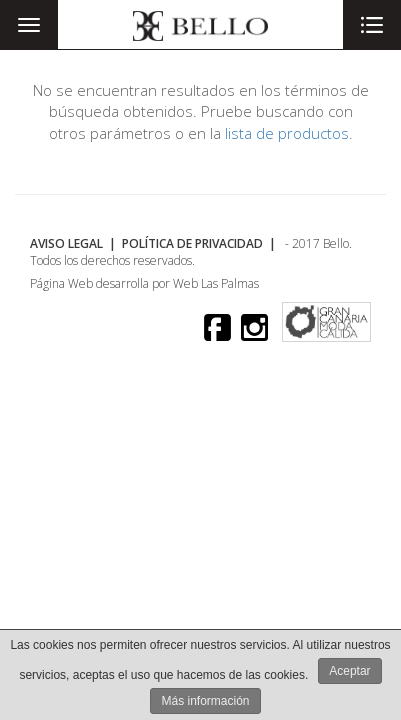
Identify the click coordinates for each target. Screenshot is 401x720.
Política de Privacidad (192, 243)
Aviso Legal (66, 243)
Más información (205, 701)
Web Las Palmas (216, 283)
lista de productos (287, 133)
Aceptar (349, 671)
